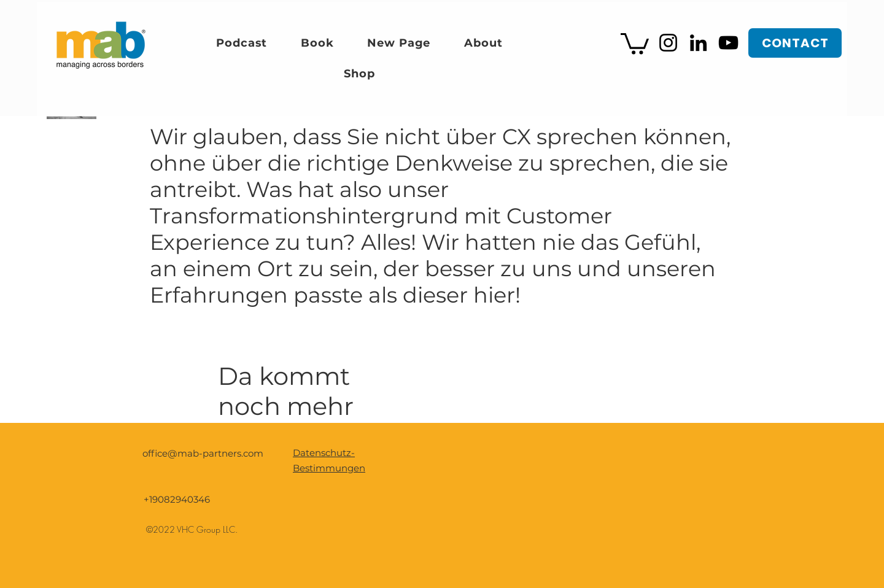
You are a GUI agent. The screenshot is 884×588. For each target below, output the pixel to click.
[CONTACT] (795, 43)
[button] (635, 43)
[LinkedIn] (698, 43)
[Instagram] (668, 43)
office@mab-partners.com (203, 453)
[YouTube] (728, 43)
